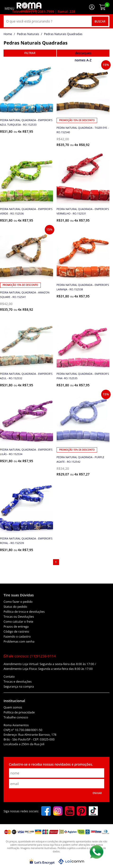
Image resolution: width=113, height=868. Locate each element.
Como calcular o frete (18, 622)
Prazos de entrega (16, 627)
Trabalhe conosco (16, 717)
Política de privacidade (19, 712)
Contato (9, 677)
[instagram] (58, 811)
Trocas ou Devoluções (19, 617)
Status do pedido (15, 607)
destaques (83, 53)
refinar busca (30, 53)
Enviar (97, 793)
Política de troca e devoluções (24, 612)
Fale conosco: (30, 656)
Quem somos (13, 707)
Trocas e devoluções (18, 682)
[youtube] (70, 811)
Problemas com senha (19, 642)
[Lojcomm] (71, 861)
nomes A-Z (83, 60)
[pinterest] (81, 811)
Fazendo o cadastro (17, 637)
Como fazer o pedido (18, 602)
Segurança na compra (19, 687)
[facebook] (46, 811)
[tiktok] (93, 811)
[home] (29, 7)
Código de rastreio (16, 632)
